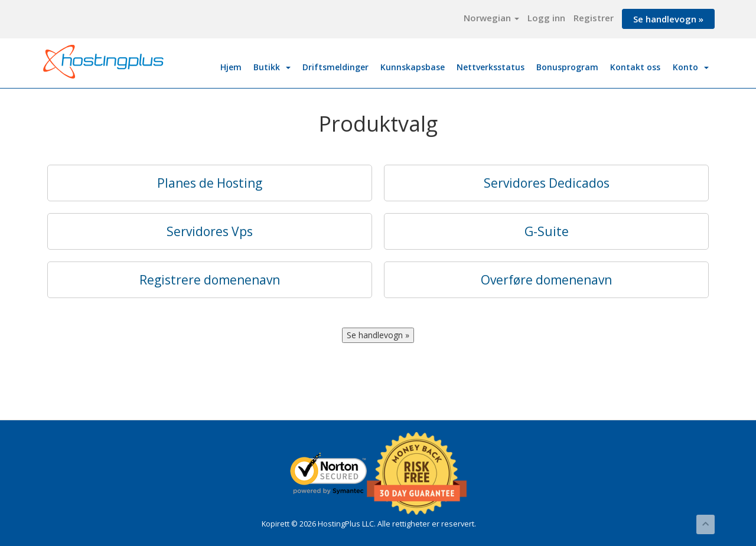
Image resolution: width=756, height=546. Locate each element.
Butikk (272, 67)
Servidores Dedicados (547, 183)
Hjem (231, 67)
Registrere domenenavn (210, 280)
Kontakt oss (635, 67)
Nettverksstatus (491, 67)
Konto (691, 67)
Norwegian (491, 18)
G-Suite (547, 231)
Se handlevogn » (668, 19)
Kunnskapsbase (413, 67)
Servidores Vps (210, 231)
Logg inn (546, 18)
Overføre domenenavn (546, 280)
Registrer (594, 18)
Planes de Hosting (210, 183)
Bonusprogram (567, 67)
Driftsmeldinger (335, 67)
